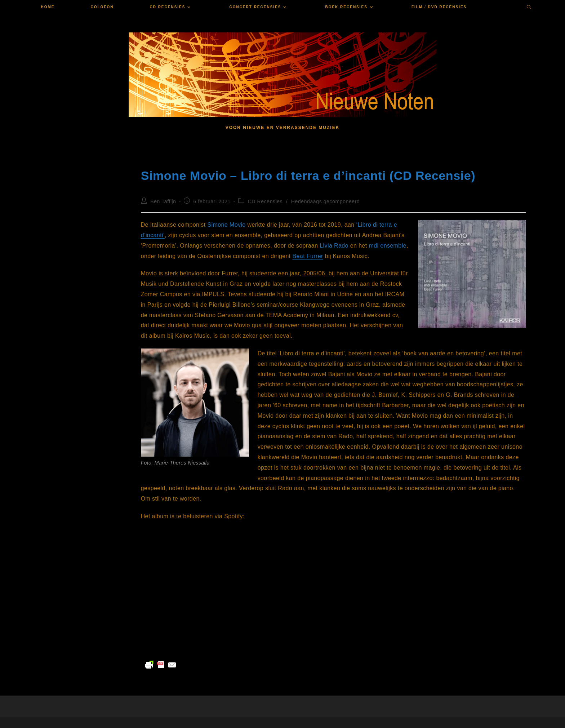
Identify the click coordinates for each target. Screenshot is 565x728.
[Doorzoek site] (529, 8)
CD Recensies (265, 201)
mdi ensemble (388, 246)
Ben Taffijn (163, 201)
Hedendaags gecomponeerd (326, 201)
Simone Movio (226, 225)
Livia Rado (334, 246)
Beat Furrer (308, 256)
